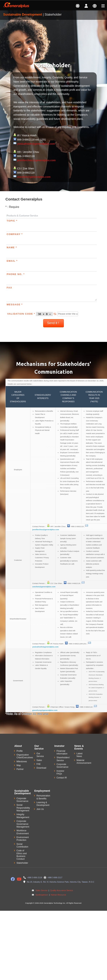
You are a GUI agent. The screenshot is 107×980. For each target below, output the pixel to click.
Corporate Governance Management (23, 824)
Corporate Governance (62, 766)
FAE (39, 764)
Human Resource (58, 895)
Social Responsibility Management (23, 808)
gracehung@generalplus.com (45, 710)
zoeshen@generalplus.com (34, 177)
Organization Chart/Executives (25, 756)
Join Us (40, 809)
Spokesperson (42, 895)
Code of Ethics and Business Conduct (22, 855)
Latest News (80, 755)
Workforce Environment (23, 832)
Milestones (22, 762)
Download (41, 768)
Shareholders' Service (63, 759)
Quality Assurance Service (61, 890)
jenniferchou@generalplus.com (36, 160)
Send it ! (53, 323)
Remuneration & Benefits (43, 797)
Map (19, 765)
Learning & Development (43, 804)
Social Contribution (22, 845)
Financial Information (62, 752)
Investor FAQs (60, 772)
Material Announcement (84, 762)
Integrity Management (23, 816)
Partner (20, 769)
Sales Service (42, 890)
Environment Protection (23, 839)
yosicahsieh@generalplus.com (36, 144)
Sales (39, 760)
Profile (20, 751)
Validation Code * (32, 314)
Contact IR (62, 778)
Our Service (40, 755)
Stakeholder (22, 863)
